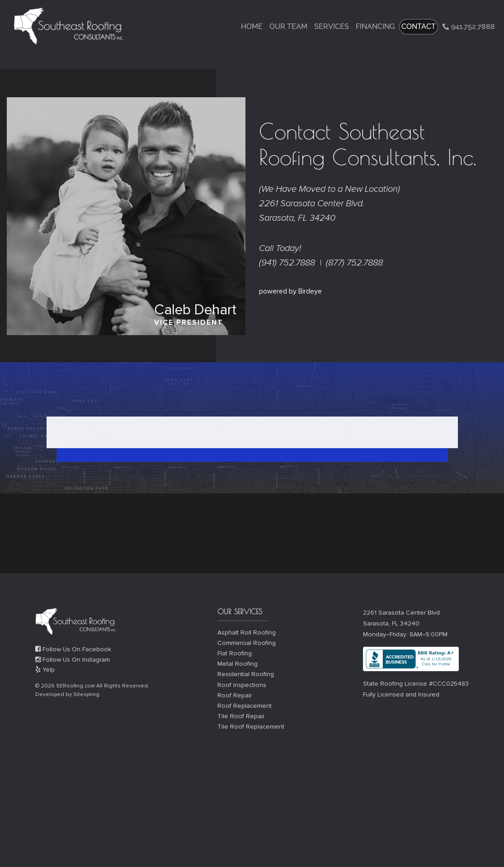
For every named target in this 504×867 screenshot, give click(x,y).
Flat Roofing (235, 653)
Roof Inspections (242, 685)
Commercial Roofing (247, 643)
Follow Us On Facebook (73, 649)
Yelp (45, 670)
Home (252, 26)
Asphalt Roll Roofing (247, 632)
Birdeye (310, 291)
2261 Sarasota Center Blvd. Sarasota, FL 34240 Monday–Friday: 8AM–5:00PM (405, 623)
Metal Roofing (238, 664)
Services (332, 26)
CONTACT (419, 26)
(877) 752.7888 (354, 263)
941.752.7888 (469, 26)
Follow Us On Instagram (73, 660)
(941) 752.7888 (287, 263)
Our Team (288, 26)
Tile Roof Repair (241, 716)
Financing (375, 26)
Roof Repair (235, 695)
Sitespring (86, 694)
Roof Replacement (245, 706)
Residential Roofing (246, 674)
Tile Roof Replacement (251, 727)
